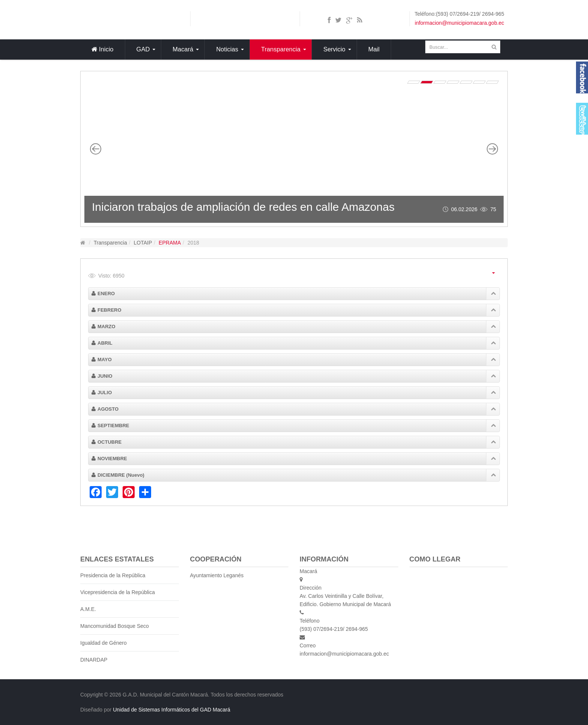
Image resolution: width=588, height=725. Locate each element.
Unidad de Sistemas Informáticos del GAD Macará (172, 710)
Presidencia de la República (113, 575)
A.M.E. (88, 609)
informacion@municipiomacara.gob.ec (459, 23)
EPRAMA (170, 243)
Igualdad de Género (103, 643)
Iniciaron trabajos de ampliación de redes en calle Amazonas (243, 207)
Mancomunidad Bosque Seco (115, 626)
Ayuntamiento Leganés (217, 575)
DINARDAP (94, 660)
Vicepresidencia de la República (118, 592)
